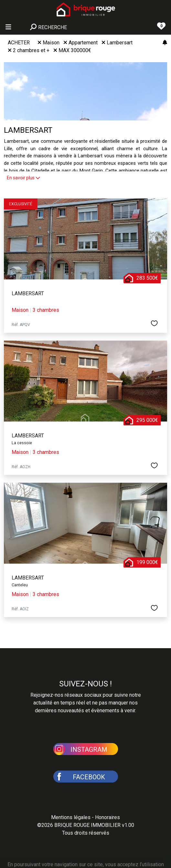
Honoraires (107, 817)
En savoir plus (23, 178)
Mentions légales (71, 817)
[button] (86, 749)
